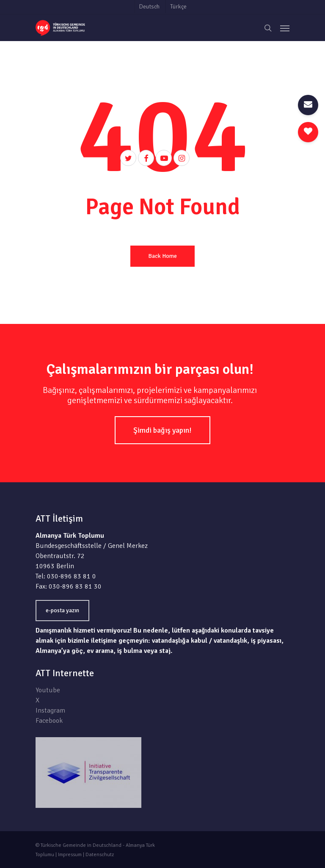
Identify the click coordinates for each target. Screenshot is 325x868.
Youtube (48, 690)
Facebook (49, 721)
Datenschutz (100, 855)
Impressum (70, 855)
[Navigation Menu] (285, 28)
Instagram (50, 710)
